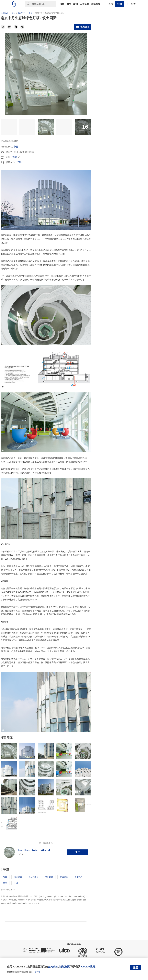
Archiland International (34, 850)
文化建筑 (49, 877)
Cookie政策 (88, 967)
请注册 (38, 972)
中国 (16, 147)
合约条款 (53, 967)
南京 (5, 883)
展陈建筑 (64, 877)
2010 (19, 162)
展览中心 (78, 877)
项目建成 (18, 877)
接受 (136, 968)
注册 (120, 4)
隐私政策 (64, 967)
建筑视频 (96, 4)
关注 (77, 852)
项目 (62, 4)
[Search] (44, 4)
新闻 (75, 4)
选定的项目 (33, 877)
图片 (69, 4)
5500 (14, 157)
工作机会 (85, 4)
